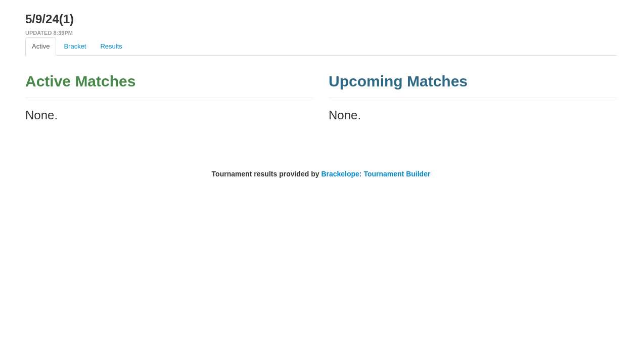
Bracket (75, 46)
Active (41, 46)
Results (111, 46)
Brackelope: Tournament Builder (376, 174)
